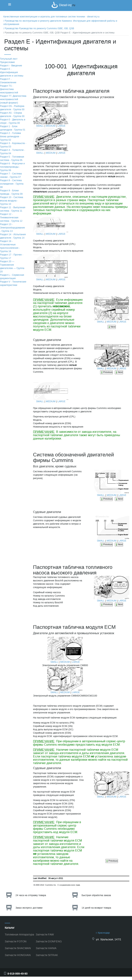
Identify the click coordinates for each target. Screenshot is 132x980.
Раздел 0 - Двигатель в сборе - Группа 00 (13, 121)
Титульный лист (9, 59)
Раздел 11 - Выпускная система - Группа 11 (13, 209)
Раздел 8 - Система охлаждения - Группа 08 (12, 184)
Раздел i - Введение (11, 66)
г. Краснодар (103, 933)
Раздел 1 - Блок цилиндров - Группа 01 (13, 128)
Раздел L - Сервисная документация (12, 277)
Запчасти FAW (45, 934)
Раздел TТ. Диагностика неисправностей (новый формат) (13, 99)
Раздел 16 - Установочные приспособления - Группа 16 (10, 246)
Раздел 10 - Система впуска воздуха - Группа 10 (12, 201)
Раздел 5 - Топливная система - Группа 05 (12, 158)
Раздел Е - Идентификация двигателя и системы (12, 72)
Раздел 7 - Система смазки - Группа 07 (11, 175)
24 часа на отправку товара (31, 895)
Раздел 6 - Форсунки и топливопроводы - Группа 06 (12, 167)
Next (112, 327)
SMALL (40, 126)
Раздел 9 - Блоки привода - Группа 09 (11, 192)
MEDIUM (51, 126)
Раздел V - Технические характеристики (13, 283)
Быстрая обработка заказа (96, 895)
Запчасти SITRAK (47, 955)
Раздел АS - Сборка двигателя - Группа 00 (12, 115)
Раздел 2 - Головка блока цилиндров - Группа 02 (10, 137)
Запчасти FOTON (16, 941)
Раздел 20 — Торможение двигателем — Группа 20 (12, 267)
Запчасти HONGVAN (18, 955)
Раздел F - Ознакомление (8, 81)
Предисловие (7, 62)
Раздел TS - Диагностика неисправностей (9, 89)
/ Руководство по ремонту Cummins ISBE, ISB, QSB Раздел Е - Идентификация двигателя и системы (59, 33)
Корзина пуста (120, 9)
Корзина (117, 6)
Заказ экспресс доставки (29, 908)
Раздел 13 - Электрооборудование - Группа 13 (12, 228)
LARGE (61, 126)
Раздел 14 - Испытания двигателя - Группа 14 (13, 236)
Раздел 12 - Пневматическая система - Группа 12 (11, 218)
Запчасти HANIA (46, 948)
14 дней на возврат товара (96, 908)
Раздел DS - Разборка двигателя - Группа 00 (12, 108)
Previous (106, 372)
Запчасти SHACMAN (18, 948)
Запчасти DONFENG (49, 941)
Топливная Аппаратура (19, 934)
